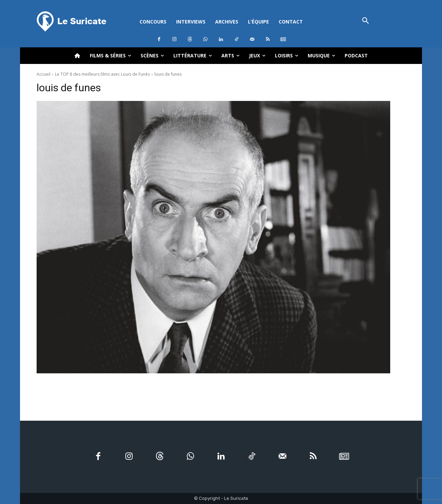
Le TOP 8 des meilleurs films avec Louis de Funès (102, 74)
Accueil (44, 74)
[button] (366, 21)
